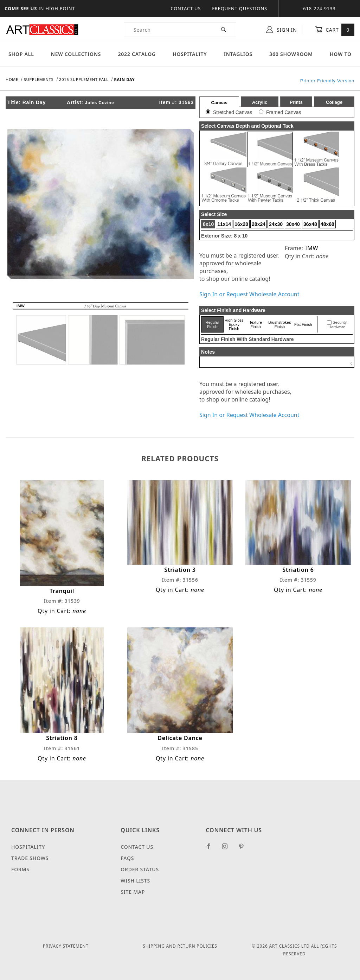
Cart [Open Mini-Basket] (335, 30)
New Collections (76, 54)
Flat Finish (303, 324)
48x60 (327, 224)
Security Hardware (337, 325)
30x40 (293, 224)
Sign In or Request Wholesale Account (249, 294)
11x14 (224, 224)
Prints (296, 102)
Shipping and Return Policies (180, 946)
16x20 (241, 224)
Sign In (281, 30)
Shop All (21, 54)
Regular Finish (213, 324)
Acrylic (260, 102)
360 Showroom (291, 54)
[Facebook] (211, 849)
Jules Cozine (100, 103)
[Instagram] (228, 849)
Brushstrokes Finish (279, 324)
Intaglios (238, 54)
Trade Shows (30, 858)
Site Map (133, 892)
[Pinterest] (244, 849)
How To (341, 54)
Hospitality (190, 54)
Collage (334, 102)
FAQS (127, 858)
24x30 (276, 224)
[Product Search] (168, 30)
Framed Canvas (284, 112)
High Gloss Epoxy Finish (234, 324)
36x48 (310, 224)
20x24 (259, 224)
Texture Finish (256, 324)
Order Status (140, 869)
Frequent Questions (240, 8)
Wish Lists (135, 881)
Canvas (219, 103)
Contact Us (186, 8)
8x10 (208, 224)
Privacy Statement (66, 946)
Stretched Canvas (233, 112)
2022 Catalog (137, 54)
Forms (20, 869)
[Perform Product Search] (224, 30)
